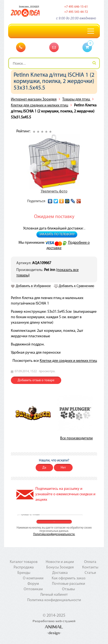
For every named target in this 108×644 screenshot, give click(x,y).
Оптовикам (33, 589)
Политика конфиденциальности (54, 600)
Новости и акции (60, 562)
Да (44, 468)
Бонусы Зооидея (60, 567)
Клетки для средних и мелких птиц (40, 105)
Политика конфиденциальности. (54, 534)
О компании (33, 578)
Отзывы (68, 589)
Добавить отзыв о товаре (36, 380)
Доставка (60, 573)
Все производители (76, 438)
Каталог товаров (24, 562)
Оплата (90, 562)
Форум (33, 584)
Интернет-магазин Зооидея (34, 99)
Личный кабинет (54, 595)
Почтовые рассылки (69, 584)
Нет (63, 468)
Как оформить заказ (69, 578)
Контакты (90, 567)
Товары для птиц (77, 99)
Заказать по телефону (57, 234)
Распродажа (24, 567)
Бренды (24, 573)
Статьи (90, 573)
